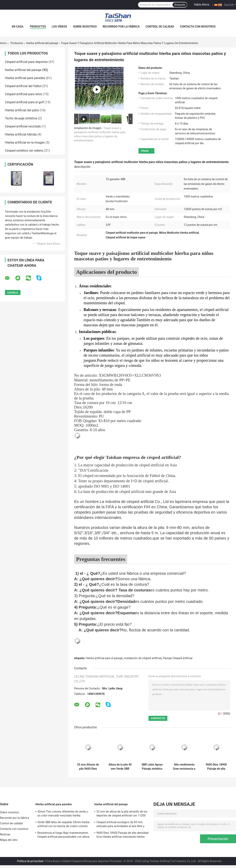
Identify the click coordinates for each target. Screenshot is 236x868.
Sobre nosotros (85, 27)
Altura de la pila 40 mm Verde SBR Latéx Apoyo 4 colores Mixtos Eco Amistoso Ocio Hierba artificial (120, 767)
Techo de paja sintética (21, 118)
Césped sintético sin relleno (24, 151)
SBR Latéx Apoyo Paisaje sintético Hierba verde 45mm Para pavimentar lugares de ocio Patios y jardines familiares (152, 767)
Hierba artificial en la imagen (25, 143)
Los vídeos (59, 27)
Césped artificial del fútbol (23, 86)
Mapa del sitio (9, 840)
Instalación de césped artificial (143, 658)
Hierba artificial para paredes (25, 78)
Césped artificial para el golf (24, 102)
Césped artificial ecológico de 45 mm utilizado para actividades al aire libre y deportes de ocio (120, 825)
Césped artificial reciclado (23, 126)
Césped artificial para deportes (26, 62)
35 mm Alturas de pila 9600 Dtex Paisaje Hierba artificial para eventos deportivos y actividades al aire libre (88, 767)
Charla (145, 151)
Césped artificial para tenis (24, 94)
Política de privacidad (30, 861)
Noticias (5, 834)
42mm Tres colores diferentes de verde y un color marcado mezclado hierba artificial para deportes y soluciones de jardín (63, 814)
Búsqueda (180, 5)
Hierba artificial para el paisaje (104, 658)
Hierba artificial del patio (22, 110)
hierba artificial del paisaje (42, 43)
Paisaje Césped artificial (178, 658)
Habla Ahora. (202, 5)
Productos (38, 27)
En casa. (18, 27)
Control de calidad (160, 27)
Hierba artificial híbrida (21, 134)
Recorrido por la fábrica (121, 27)
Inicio (3, 43)
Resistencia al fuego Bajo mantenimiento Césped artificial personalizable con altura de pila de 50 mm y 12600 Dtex (63, 835)
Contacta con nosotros (198, 27)
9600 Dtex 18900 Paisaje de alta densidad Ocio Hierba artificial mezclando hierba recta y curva (216, 767)
